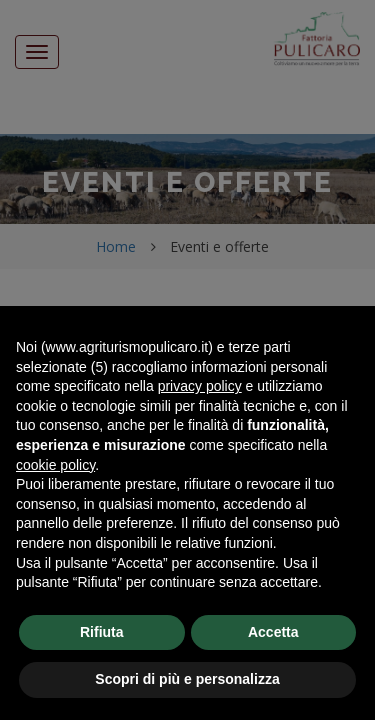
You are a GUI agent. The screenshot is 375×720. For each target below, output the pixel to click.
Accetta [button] (273, 632)
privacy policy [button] (200, 386)
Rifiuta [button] (102, 632)
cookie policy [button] (55, 465)
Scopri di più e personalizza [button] (187, 679)
